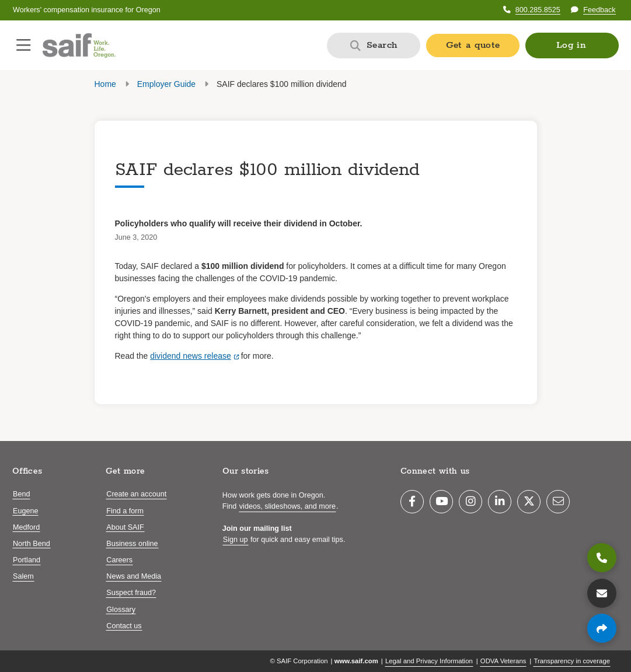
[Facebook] (412, 502)
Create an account (136, 494)
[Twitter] (529, 502)
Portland (27, 560)
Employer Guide (166, 84)
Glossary (121, 610)
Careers (119, 560)
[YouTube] (441, 502)
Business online (132, 544)
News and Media (134, 576)
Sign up (236, 540)
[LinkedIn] (500, 502)
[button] (572, 45)
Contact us (124, 626)
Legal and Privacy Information (429, 661)
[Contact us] (602, 593)
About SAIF (125, 527)
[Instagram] (470, 502)
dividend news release (191, 356)
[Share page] (602, 628)
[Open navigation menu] (24, 45)
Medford (26, 527)
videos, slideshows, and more (287, 506)
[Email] (558, 502)
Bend (21, 494)
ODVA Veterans (503, 661)
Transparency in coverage (572, 661)
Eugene (25, 511)
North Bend (32, 544)
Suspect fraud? (131, 593)
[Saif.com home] (79, 45)
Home (105, 84)
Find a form (125, 511)
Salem (23, 576)
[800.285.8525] (602, 558)
